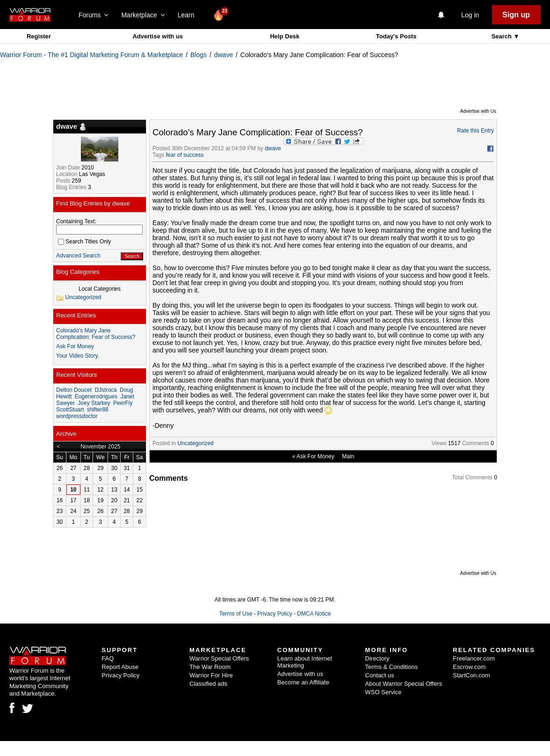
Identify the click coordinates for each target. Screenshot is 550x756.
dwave (224, 55)
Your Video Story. (78, 356)
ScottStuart (70, 410)
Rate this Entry (475, 131)
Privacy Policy (275, 614)
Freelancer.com (474, 658)
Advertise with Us (478, 111)
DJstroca (105, 390)
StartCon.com (471, 675)
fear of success (185, 155)
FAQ (108, 658)
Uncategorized (195, 443)
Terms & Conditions (392, 667)
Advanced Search (78, 256)
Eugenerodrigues (96, 396)
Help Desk (285, 36)
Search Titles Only (84, 242)
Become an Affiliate (303, 682)
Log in (470, 15)
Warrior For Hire (211, 675)
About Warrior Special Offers (404, 684)
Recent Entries (76, 315)
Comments (476, 443)
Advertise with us (158, 36)
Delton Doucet (74, 390)
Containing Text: (76, 221)
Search (503, 36)
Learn (189, 15)
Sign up (516, 15)
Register (39, 36)
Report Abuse (120, 667)
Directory (377, 658)
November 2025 (100, 447)
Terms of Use (236, 614)
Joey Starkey (94, 403)
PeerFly (123, 403)
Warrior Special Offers (219, 658)
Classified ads (208, 684)
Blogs (199, 55)
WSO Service (384, 692)
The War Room (210, 667)
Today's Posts (396, 36)
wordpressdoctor (77, 416)
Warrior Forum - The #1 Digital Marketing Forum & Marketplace (91, 55)
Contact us (380, 675)
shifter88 (98, 410)
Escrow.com (469, 667)
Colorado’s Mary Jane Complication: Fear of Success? (96, 334)
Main (348, 456)
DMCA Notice (314, 614)
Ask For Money (315, 456)
